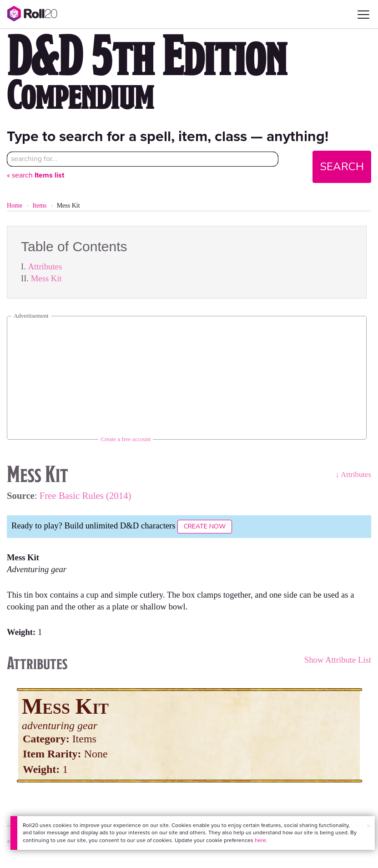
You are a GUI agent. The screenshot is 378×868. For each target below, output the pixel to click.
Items (39, 206)
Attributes (45, 266)
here (260, 840)
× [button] (368, 826)
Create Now (205, 526)
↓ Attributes (353, 475)
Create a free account (126, 439)
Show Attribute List (338, 660)
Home (15, 206)
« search (35, 175)
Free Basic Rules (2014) (86, 495)
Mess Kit (46, 278)
